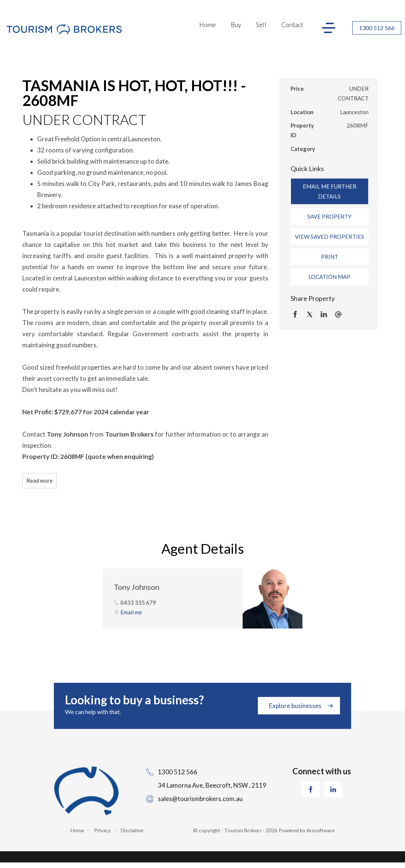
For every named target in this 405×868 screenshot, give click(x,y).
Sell (261, 25)
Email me (131, 612)
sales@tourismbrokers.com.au (200, 799)
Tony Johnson (137, 587)
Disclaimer (132, 830)
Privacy (102, 830)
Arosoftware (320, 830)
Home (208, 25)
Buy (236, 25)
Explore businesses (295, 706)
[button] (330, 216)
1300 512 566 (377, 28)
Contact (292, 25)
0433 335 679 (138, 602)
